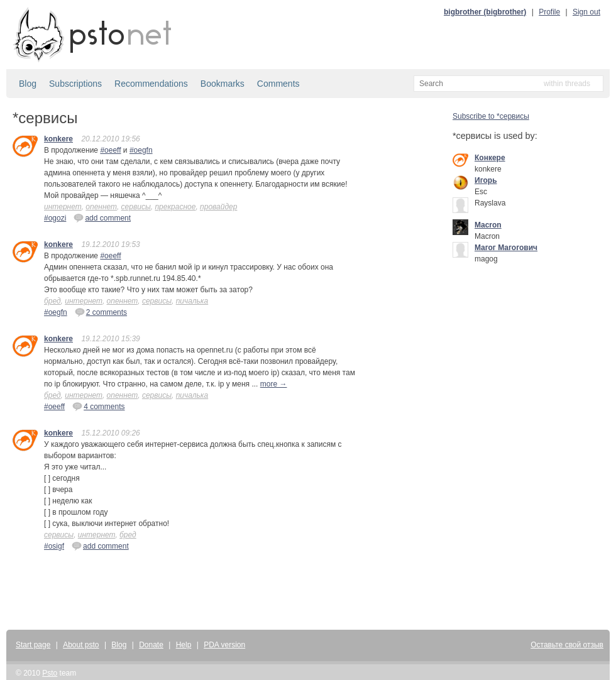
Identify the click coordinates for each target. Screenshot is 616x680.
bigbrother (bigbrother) (485, 12)
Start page (33, 645)
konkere (58, 139)
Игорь (486, 180)
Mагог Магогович (506, 248)
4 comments (98, 406)
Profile (549, 12)
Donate (151, 645)
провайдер (218, 207)
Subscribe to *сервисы (491, 116)
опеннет (101, 207)
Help (184, 645)
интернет (63, 207)
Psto (50, 673)
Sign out (586, 12)
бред (52, 301)
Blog (28, 84)
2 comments (101, 312)
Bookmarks (223, 84)
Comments (278, 84)
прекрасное (175, 207)
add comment (102, 217)
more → (274, 384)
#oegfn (141, 150)
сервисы (136, 207)
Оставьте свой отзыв (567, 645)
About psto (81, 645)
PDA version (224, 645)
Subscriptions (75, 84)
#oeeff (110, 150)
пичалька (192, 301)
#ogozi (55, 218)
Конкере (490, 158)
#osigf (54, 546)
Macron (488, 225)
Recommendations (151, 84)
